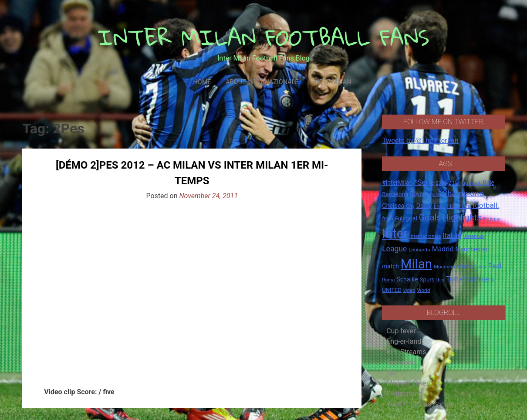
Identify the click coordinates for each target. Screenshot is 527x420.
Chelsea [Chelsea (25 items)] (393, 206)
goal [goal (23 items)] (411, 218)
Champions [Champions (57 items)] (463, 193)
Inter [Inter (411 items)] (395, 234)
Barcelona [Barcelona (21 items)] (395, 194)
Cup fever (401, 331)
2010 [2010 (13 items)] (441, 183)
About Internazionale (262, 82)
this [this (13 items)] (440, 280)
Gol (392, 373)
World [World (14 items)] (423, 290)
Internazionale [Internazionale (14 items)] (425, 236)
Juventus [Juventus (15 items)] (473, 236)
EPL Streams (406, 352)
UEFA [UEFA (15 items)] (488, 280)
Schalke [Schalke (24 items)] (407, 279)
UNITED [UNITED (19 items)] (392, 290)
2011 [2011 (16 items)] (454, 183)
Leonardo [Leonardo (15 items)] (419, 250)
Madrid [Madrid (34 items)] (443, 249)
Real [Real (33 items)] (495, 266)
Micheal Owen (408, 383)
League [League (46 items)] (394, 249)
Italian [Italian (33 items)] (452, 235)
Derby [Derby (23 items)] (424, 206)
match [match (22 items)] (390, 266)
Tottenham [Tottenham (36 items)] (463, 279)
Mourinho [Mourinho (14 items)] (444, 267)
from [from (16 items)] (388, 219)
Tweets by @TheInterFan (420, 141)
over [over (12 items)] (482, 267)
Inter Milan (332, 82)
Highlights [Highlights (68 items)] (462, 218)
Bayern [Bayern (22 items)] (419, 194)
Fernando (401, 362)
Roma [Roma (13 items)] (388, 280)
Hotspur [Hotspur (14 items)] (492, 219)
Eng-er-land (404, 341)
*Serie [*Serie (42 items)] (424, 182)
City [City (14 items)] (410, 206)
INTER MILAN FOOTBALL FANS (264, 37)
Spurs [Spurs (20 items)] (427, 279)
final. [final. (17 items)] (439, 206)
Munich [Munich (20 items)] (466, 266)
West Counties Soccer (420, 404)
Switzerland (404, 394)
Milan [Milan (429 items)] (416, 264)
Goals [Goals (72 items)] (430, 218)
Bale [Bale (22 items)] (488, 183)
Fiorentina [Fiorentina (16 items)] (459, 206)
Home (202, 82)
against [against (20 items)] (472, 183)
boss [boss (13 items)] (435, 195)
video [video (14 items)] (409, 290)
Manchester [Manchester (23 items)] (471, 249)
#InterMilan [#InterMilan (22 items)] (397, 183)
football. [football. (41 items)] (486, 205)
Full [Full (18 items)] (399, 218)
